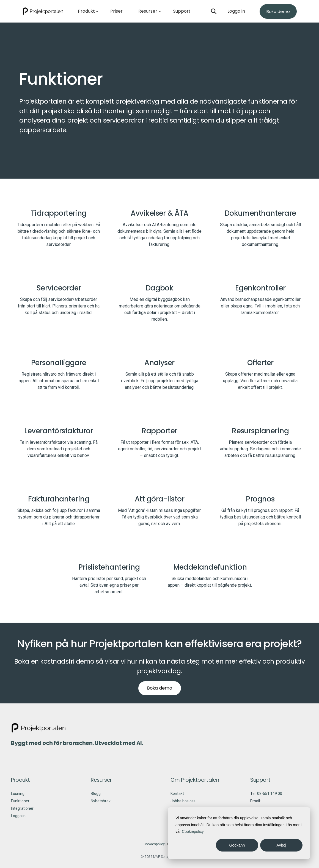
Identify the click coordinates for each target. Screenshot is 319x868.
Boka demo (278, 11)
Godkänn (237, 845)
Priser (116, 11)
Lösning (18, 797)
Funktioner (20, 805)
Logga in (236, 11)
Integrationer (22, 812)
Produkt (86, 11)
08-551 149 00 (270, 797)
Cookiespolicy (154, 848)
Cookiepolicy (193, 831)
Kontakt (177, 797)
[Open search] (214, 11)
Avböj (281, 845)
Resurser (148, 11)
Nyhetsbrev (101, 805)
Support (182, 11)
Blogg (96, 797)
